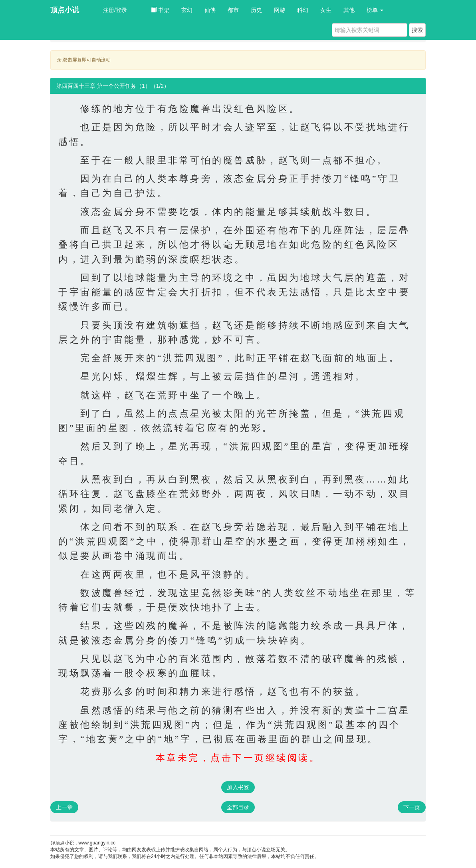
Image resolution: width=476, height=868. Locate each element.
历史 (256, 10)
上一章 (64, 807)
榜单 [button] (375, 10)
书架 (160, 10)
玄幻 (187, 10)
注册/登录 (115, 10)
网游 (280, 10)
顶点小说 (65, 10)
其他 (349, 10)
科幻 (303, 10)
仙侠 (210, 10)
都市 (233, 10)
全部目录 (238, 807)
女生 (326, 10)
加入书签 (238, 787)
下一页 (412, 807)
